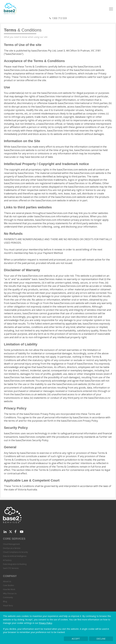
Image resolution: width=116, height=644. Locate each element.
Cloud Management (11, 544)
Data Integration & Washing (15, 564)
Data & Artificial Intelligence (15, 556)
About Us (7, 581)
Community (8, 597)
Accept (76, 639)
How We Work (9, 589)
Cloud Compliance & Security (15, 552)
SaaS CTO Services (11, 568)
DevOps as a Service (12, 548)
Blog (5, 601)
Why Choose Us (10, 593)
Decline (101, 639)
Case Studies (8, 585)
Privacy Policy (45, 623)
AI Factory (7, 560)
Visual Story (8, 606)
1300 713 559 (59, 18)
